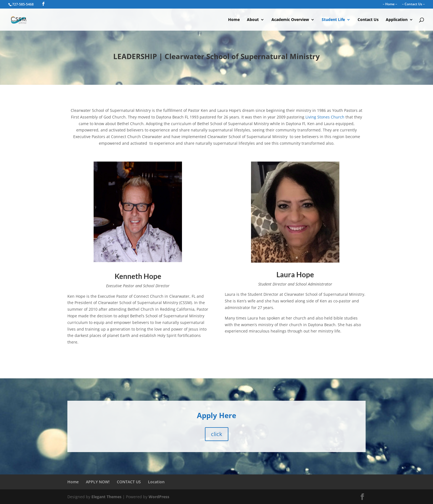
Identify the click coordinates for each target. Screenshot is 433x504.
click (217, 434)
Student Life (333, 20)
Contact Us (368, 20)
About (253, 20)
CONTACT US (129, 482)
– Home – (390, 4)
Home (234, 20)
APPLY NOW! (98, 482)
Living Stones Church (325, 117)
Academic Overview (290, 20)
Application (397, 20)
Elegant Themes (106, 497)
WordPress (159, 497)
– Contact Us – (413, 4)
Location (156, 482)
